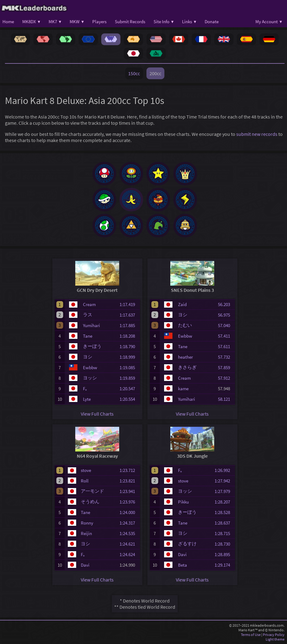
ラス (88, 315)
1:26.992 (224, 470)
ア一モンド (92, 491)
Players (99, 22)
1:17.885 (129, 325)
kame (183, 389)
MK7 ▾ (55, 22)
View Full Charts (97, 414)
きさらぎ (187, 367)
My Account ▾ (269, 22)
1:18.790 (129, 346)
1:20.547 (129, 389)
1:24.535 (129, 533)
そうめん (90, 501)
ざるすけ (187, 544)
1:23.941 (129, 491)
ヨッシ (90, 378)
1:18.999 (129, 357)
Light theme (275, 639)
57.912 (226, 378)
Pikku (183, 502)
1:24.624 (129, 554)
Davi (85, 565)
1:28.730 (224, 544)
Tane (88, 336)
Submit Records (130, 22)
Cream (89, 304)
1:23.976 (129, 502)
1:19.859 (129, 378)
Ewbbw (90, 367)
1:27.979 (224, 491)
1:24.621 (129, 544)
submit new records (257, 134)
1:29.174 (224, 565)
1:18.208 (129, 336)
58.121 (226, 399)
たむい (185, 325)
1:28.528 (224, 512)
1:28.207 (224, 502)
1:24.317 (129, 523)
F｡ (85, 389)
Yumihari (91, 325)
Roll (85, 481)
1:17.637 (129, 315)
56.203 (226, 304)
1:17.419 (129, 304)
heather (185, 357)
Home (8, 22)
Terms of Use (251, 635)
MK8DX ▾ (31, 22)
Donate (212, 22)
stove (86, 470)
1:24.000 (129, 512)
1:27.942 (224, 481)
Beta (183, 565)
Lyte (87, 399)
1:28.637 (224, 523)
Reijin (86, 533)
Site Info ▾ (164, 22)
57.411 (226, 336)
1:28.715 (224, 533)
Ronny (87, 523)
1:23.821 (129, 481)
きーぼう (92, 346)
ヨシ (88, 357)
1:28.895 (224, 554)
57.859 (226, 367)
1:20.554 (129, 399)
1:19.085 (129, 367)
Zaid (182, 304)
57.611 (226, 346)
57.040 (226, 325)
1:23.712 (129, 470)
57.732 (226, 357)
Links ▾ (189, 22)
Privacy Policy (274, 635)
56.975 (226, 315)
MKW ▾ (77, 22)
